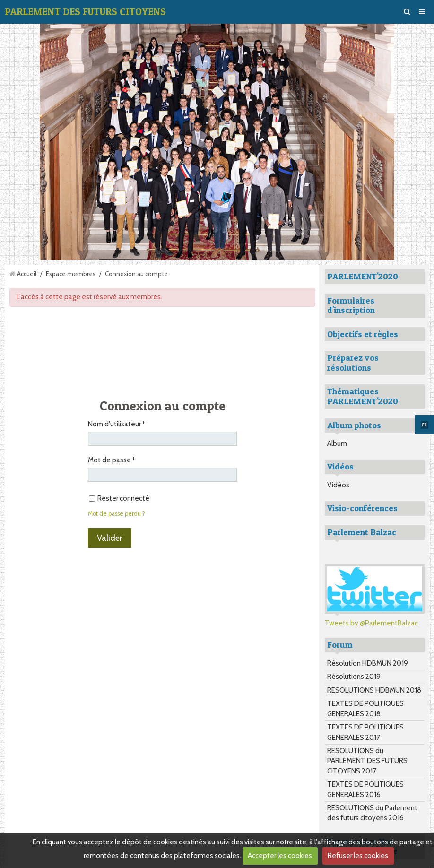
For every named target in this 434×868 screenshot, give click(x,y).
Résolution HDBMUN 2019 (368, 663)
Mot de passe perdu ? (117, 514)
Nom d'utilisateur (114, 424)
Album (337, 443)
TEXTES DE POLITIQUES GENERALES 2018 (365, 708)
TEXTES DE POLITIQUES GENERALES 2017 (365, 732)
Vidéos (338, 485)
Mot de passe (109, 460)
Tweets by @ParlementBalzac (371, 623)
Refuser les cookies (358, 856)
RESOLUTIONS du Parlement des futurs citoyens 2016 (372, 813)
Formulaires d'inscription (351, 305)
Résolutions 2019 (354, 677)
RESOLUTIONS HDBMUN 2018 (374, 690)
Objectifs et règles (363, 334)
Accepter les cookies (280, 856)
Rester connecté (119, 498)
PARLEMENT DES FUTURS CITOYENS (85, 12)
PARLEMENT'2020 (363, 276)
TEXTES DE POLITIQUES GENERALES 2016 (365, 789)
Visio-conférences (362, 508)
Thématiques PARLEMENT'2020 (363, 396)
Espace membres (71, 274)
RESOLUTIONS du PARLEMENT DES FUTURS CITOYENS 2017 (367, 761)
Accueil (27, 274)
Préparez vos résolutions (353, 363)
